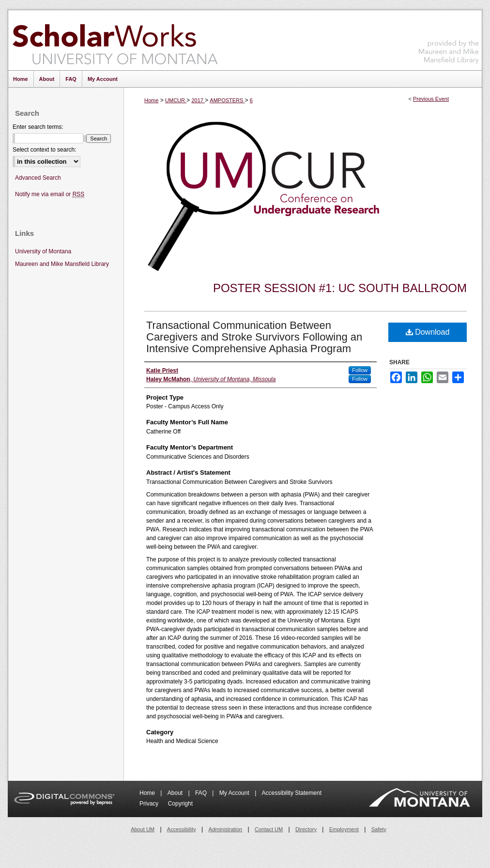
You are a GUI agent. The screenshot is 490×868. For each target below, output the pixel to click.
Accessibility (182, 829)
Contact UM (269, 829)
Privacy (150, 804)
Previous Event (431, 99)
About (176, 793)
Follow (360, 370)
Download (428, 332)
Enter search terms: (38, 127)
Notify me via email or (50, 194)
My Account (235, 793)
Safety (379, 829)
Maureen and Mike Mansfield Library (449, 39)
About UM (143, 829)
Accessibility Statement (292, 793)
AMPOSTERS (227, 100)
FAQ (202, 793)
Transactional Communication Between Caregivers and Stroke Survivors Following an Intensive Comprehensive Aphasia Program (254, 337)
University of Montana (43, 251)
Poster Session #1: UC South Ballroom (340, 288)
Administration (226, 829)
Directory (306, 829)
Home (151, 100)
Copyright (180, 804)
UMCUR (176, 100)
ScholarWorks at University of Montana (115, 40)
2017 (198, 100)
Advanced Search (38, 178)
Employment (344, 829)
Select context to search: (44, 150)
